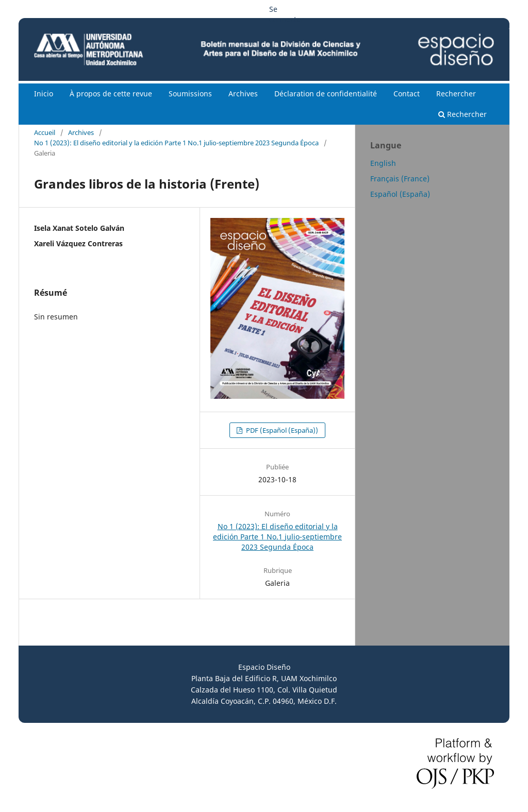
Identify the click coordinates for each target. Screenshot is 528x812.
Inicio (44, 94)
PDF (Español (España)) (281, 430)
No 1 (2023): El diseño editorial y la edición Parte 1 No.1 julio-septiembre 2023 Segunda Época (176, 143)
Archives (243, 94)
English (383, 163)
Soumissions (190, 94)
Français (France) (400, 179)
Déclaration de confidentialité (326, 94)
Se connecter (286, 14)
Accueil (45, 132)
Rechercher (456, 94)
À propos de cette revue (111, 94)
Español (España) (400, 194)
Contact (407, 94)
